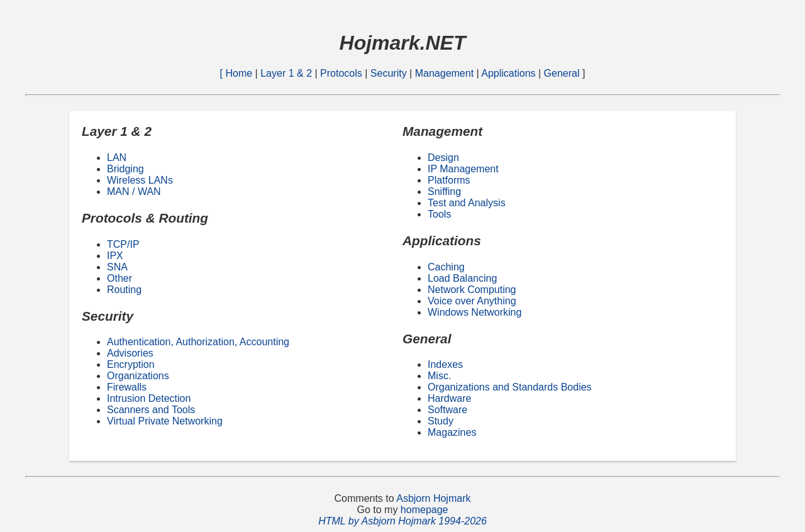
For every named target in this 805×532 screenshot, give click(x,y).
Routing (124, 290)
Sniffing (444, 191)
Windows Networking (475, 312)
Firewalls (127, 387)
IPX (115, 256)
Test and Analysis (467, 203)
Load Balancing (462, 278)
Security (390, 73)
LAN (117, 158)
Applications (508, 73)
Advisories (130, 353)
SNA (117, 267)
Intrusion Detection (149, 398)
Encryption (131, 364)
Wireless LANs (140, 180)
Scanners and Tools (151, 410)
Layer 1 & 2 (287, 73)
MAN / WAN (134, 191)
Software (447, 410)
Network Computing (472, 290)
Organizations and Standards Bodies (510, 387)
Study (441, 421)
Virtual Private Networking (165, 421)
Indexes (445, 364)
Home (240, 73)
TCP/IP (123, 244)
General (563, 73)
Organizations (138, 376)
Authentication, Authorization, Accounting (198, 342)
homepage (425, 510)
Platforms (449, 180)
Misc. (439, 376)
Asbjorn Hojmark (433, 498)
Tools (439, 214)
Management (446, 73)
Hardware (449, 398)
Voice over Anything (472, 301)
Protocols (342, 73)
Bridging (125, 169)
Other (119, 278)
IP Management (463, 169)
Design (443, 158)
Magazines (452, 432)
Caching (446, 267)
